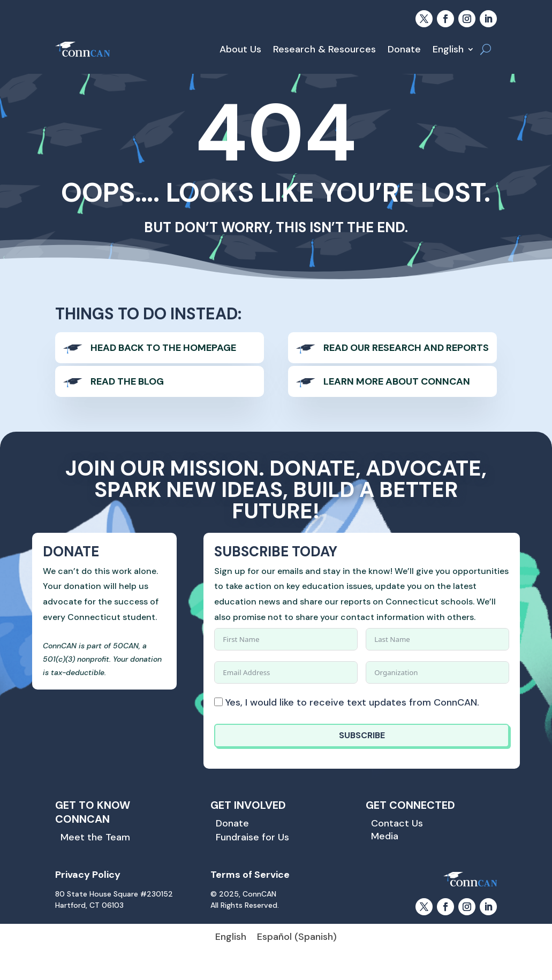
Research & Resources (324, 49)
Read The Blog (127, 381)
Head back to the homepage (163, 348)
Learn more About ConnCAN (397, 381)
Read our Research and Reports (406, 348)
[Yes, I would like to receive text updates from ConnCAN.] (218, 702)
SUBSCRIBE (362, 735)
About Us (240, 49)
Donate (404, 49)
